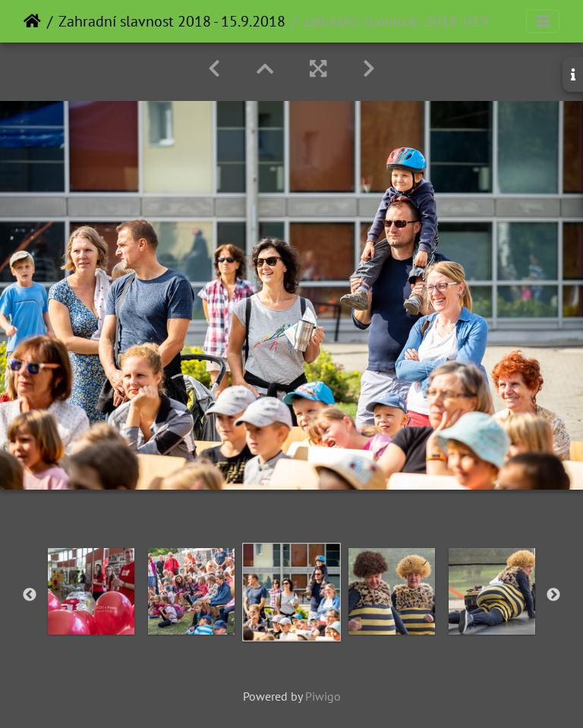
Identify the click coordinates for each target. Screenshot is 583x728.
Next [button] (553, 595)
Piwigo (323, 696)
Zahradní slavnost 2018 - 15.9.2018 (172, 21)
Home (32, 21)
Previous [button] (30, 595)
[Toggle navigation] (543, 21)
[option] (91, 591)
